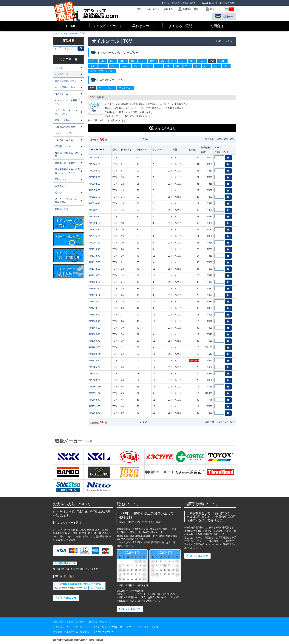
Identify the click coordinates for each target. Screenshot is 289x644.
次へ (147, 139)
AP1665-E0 (95, 328)
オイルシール (70, 33)
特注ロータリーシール (101, 71)
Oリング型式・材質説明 (67, 255)
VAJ (136, 66)
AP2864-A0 (95, 413)
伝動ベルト (61, 179)
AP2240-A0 (95, 374)
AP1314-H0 (95, 295)
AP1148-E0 (95, 269)
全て (92, 61)
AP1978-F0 (95, 361)
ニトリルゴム (106, 88)
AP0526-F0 (95, 197)
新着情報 (58, 632)
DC (158, 66)
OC (177, 66)
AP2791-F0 (95, 406)
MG (215, 66)
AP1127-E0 (95, 262)
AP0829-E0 (95, 223)
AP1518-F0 (95, 315)
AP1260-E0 (95, 282)
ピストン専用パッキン (66, 81)
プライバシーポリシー (102, 632)
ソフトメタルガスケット (67, 133)
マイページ (106, 622)
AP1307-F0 (95, 289)
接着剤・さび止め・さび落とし (67, 155)
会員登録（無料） (78, 622)
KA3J (147, 66)
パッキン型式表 (67, 237)
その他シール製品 (64, 140)
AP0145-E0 (95, 164)
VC (162, 61)
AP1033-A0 (95, 256)
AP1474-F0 (95, 308)
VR (187, 66)
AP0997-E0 (95, 243)
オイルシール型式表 (66, 223)
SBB (122, 61)
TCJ (113, 66)
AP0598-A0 (95, 203)
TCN (221, 61)
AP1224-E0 (95, 275)
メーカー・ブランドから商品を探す (67, 201)
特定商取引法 (71, 632)
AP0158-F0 (95, 171)
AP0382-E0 (95, 184)
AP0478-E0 (95, 190)
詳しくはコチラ (67, 598)
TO (225, 66)
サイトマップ (135, 627)
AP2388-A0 (95, 380)
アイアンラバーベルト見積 (67, 271)
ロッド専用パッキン (65, 87)
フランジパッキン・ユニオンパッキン (67, 112)
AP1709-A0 (95, 341)
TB (142, 61)
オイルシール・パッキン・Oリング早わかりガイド (101, 627)
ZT (206, 66)
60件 (226, 139)
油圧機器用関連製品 (65, 127)
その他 (58, 192)
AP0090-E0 (95, 158)
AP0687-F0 (95, 210)
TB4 (102, 66)
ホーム (56, 33)
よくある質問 (151, 627)
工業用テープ (62, 186)
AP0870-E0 (95, 230)
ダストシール (62, 94)
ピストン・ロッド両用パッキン (67, 102)
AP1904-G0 (95, 354)
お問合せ (217, 26)
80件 (232, 139)
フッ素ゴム (124, 88)
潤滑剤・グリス (63, 146)
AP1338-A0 (95, 302)
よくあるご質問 (180, 26)
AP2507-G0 (95, 387)
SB (112, 61)
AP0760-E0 (95, 217)
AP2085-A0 (95, 367)
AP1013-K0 (95, 249)
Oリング (59, 68)
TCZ (201, 61)
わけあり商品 (62, 209)
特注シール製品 (63, 120)
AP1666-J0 (94, 334)
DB (167, 66)
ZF (196, 66)
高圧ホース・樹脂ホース (67, 163)
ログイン (93, 622)
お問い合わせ (60, 622)
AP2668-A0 (95, 400)
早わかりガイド (144, 26)
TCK (152, 61)
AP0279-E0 (95, 177)
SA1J (124, 66)
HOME (71, 26)
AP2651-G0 (95, 393)
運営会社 (84, 632)
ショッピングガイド (108, 26)
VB (172, 61)
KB (191, 61)
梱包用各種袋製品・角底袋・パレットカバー (67, 171)
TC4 (92, 66)
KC (181, 61)
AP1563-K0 (95, 321)
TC (132, 61)
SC (102, 61)
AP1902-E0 (95, 347)
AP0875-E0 (95, 236)
